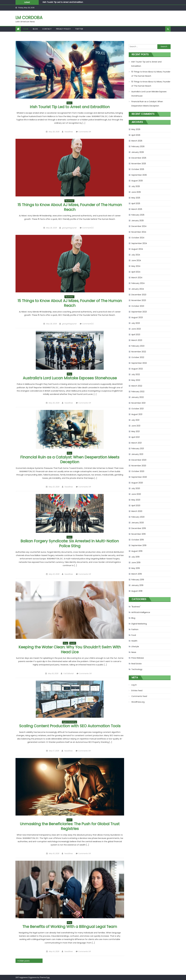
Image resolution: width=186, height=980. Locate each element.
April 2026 (136, 135)
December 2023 (139, 295)
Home (26, 29)
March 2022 (137, 386)
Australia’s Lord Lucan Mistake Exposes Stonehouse (70, 378)
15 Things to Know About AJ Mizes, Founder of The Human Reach (70, 207)
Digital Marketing (69, 722)
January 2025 (138, 221)
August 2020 (137, 483)
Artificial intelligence (141, 612)
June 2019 (136, 562)
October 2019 (138, 540)
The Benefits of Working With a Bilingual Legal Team (70, 927)
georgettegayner (69, 228)
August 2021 (137, 414)
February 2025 (138, 215)
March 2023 (137, 340)
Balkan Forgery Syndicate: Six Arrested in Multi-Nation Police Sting (70, 543)
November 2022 (139, 352)
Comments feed (139, 696)
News (69, 103)
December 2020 (139, 460)
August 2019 (137, 551)
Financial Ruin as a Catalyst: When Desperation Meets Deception (70, 460)
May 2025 (136, 198)
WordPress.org (138, 702)
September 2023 (139, 312)
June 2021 (136, 426)
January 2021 (137, 454)
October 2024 (138, 238)
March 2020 (137, 511)
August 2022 (137, 369)
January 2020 (138, 523)
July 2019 (135, 557)
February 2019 (138, 580)
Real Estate (136, 664)
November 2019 (138, 534)
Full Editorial (68, 674)
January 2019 (137, 585)
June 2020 (136, 494)
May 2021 (135, 431)
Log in (134, 685)
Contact (47, 29)
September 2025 (139, 175)
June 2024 (136, 260)
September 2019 (139, 545)
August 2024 (137, 249)
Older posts (24, 961)
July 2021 (135, 420)
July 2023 (136, 323)
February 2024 (138, 283)
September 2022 (139, 363)
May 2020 (136, 500)
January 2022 (138, 397)
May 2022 (136, 380)
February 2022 (138, 392)
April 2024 (136, 272)
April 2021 (135, 437)
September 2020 (139, 477)
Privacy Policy (63, 29)
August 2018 (137, 591)
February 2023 (138, 346)
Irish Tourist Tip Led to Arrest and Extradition (63, 2)
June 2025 (136, 192)
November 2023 (139, 300)
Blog (35, 29)
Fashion (135, 629)
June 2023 (136, 329)
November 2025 (139, 164)
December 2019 (139, 528)
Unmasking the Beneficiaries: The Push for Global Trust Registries (70, 826)
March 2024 (137, 278)
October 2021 (137, 409)
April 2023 (136, 335)
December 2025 (139, 158)
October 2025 (138, 169)
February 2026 (138, 146)
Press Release (138, 658)
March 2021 (136, 443)
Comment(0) (88, 228)
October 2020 (138, 471)
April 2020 (136, 506)
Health (73, 643)
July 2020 (136, 488)
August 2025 (137, 181)
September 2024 (139, 243)
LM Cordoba (29, 18)
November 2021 (138, 403)
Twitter (79, 29)
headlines (69, 132)
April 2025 (136, 203)
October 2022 (138, 357)
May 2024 (136, 266)
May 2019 (136, 568)
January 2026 (138, 152)
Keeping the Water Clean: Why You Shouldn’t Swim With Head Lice (70, 650)
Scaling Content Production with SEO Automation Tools (70, 726)
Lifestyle (135, 647)
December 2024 (139, 226)
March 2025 (137, 209)
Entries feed (137, 691)
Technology (137, 669)
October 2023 (138, 306)
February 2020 (138, 517)
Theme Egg (45, 977)
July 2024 (136, 255)
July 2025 (136, 186)
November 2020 (139, 466)
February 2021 (138, 449)
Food (134, 635)
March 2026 (137, 141)
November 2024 (139, 232)
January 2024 (138, 289)
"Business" (69, 201)
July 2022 (136, 374)
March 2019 (137, 574)
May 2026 (136, 129)
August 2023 (137, 317)
